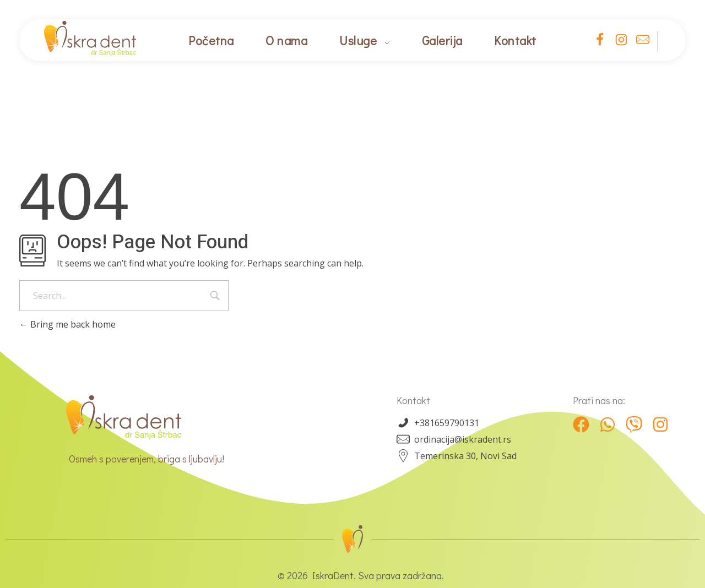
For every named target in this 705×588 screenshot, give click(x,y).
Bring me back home (67, 324)
